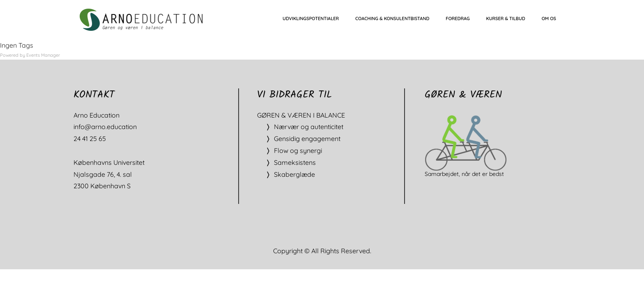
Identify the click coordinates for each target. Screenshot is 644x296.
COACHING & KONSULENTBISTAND (392, 18)
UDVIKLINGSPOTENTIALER (311, 18)
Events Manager (43, 55)
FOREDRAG (458, 18)
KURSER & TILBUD (506, 18)
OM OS (549, 18)
